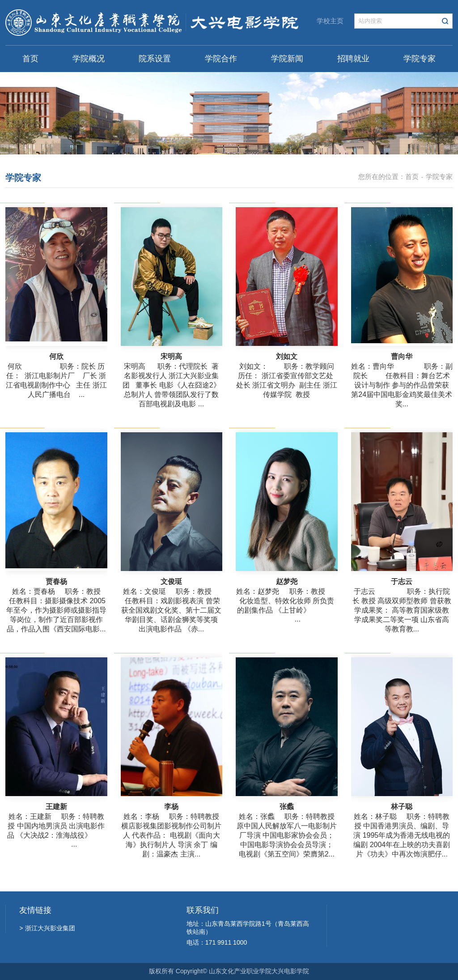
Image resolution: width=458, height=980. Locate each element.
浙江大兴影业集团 (47, 928)
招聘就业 (353, 59)
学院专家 (420, 59)
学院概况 (89, 59)
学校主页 (330, 21)
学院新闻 (287, 59)
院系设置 (155, 59)
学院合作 (221, 59)
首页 (30, 59)
